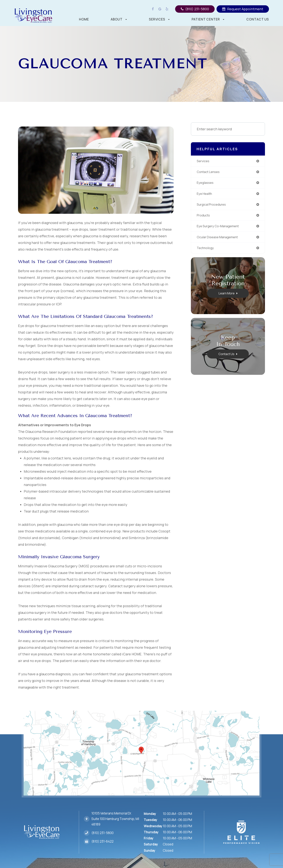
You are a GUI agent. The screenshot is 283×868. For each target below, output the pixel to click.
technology (206, 251)
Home (84, 19)
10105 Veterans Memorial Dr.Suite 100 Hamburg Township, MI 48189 (115, 816)
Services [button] (159, 19)
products (204, 217)
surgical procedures (213, 206)
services (204, 161)
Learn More (226, 296)
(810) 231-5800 (102, 828)
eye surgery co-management (221, 228)
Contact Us (258, 19)
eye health (206, 195)
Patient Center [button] (208, 19)
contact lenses (210, 172)
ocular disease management (220, 240)
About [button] (119, 19)
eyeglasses (206, 184)
